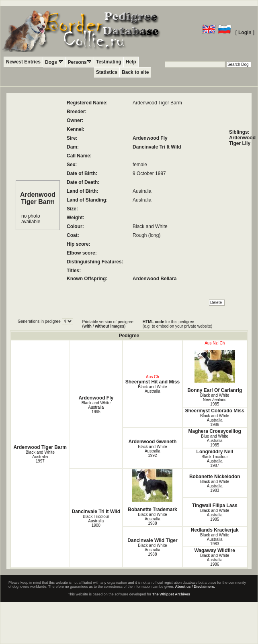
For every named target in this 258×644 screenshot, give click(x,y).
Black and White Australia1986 (215, 420)
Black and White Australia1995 (96, 407)
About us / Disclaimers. (195, 587)
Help (131, 62)
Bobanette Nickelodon (215, 477)
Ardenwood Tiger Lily (242, 141)
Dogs (54, 62)
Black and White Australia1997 (40, 457)
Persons (79, 62)
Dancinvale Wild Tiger (152, 540)
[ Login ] (245, 33)
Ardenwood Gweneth (152, 442)
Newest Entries (23, 62)
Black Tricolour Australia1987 (215, 461)
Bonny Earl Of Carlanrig (215, 372)
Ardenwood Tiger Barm (40, 447)
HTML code (154, 322)
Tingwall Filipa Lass (215, 505)
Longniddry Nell (215, 452)
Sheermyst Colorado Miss (215, 411)
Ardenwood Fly (150, 138)
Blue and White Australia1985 (215, 441)
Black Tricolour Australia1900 (96, 521)
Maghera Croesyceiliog (215, 431)
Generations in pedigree (40, 321)
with (88, 326)
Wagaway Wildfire (214, 550)
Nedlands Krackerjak (215, 530)
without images (110, 326)
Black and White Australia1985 (215, 515)
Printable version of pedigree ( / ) (108, 324)
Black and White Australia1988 (152, 519)
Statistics (107, 72)
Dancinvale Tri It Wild (157, 147)
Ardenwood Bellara (155, 279)
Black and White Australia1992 (152, 451)
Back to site (135, 72)
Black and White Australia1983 (215, 486)
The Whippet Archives (171, 594)
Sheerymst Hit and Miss (153, 382)
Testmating (109, 62)
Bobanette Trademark (152, 491)
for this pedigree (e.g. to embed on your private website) (177, 324)
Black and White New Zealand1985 (215, 400)
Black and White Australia (152, 389)
